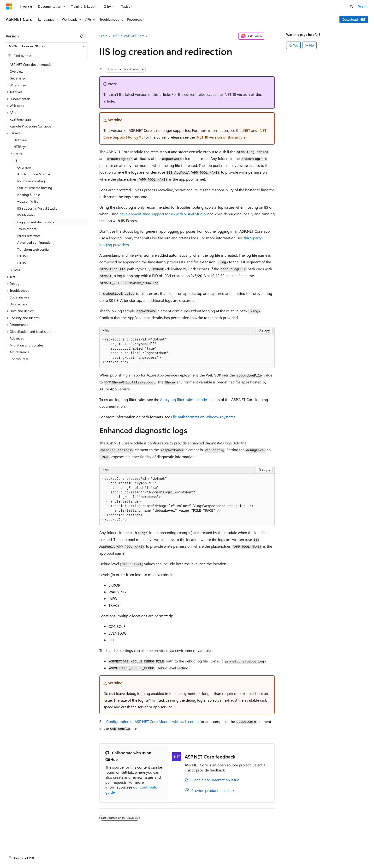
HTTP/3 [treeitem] (23, 263)
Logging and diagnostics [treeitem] (36, 222)
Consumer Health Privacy (138, 853)
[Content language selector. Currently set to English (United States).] (28, 842)
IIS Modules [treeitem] (26, 215)
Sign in (363, 6)
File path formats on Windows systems (203, 417)
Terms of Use (175, 853)
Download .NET (354, 19)
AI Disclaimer (15, 853)
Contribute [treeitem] (18, 359)
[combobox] (47, 46)
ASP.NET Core (134, 36)
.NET (116, 36)
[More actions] (270, 36)
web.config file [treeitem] (28, 201)
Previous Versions (44, 853)
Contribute (86, 853)
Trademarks (199, 853)
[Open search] (351, 6)
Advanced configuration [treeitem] (35, 242)
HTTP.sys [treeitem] (20, 147)
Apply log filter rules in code (183, 399)
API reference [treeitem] (19, 352)
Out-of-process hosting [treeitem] (35, 188)
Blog (65, 853)
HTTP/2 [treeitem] (23, 256)
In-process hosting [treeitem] (31, 181)
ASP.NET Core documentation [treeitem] (32, 64)
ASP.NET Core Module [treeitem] (34, 174)
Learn (103, 36)
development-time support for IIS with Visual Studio (163, 214)
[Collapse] (82, 36)
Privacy (105, 853)
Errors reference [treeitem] (29, 236)
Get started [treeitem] (18, 78)
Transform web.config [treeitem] (33, 249)
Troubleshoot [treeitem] (27, 229)
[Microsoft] (9, 6)
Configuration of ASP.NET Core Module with (152, 721)
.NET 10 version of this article (221, 137)
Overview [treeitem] (16, 71)
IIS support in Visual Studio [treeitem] (37, 208)
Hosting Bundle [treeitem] (29, 195)
